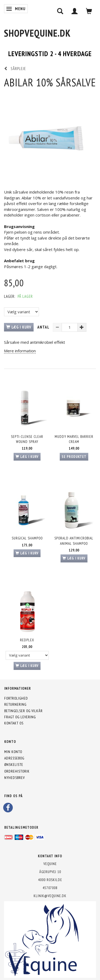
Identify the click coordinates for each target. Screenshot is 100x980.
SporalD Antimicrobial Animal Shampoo (74, 541)
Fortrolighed (16, 698)
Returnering (15, 704)
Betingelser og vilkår (23, 711)
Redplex (27, 640)
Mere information (20, 351)
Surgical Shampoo (27, 538)
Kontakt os (14, 723)
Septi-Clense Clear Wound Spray (27, 439)
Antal (44, 327)
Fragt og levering (20, 717)
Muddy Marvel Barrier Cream (74, 439)
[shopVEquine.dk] (37, 33)
